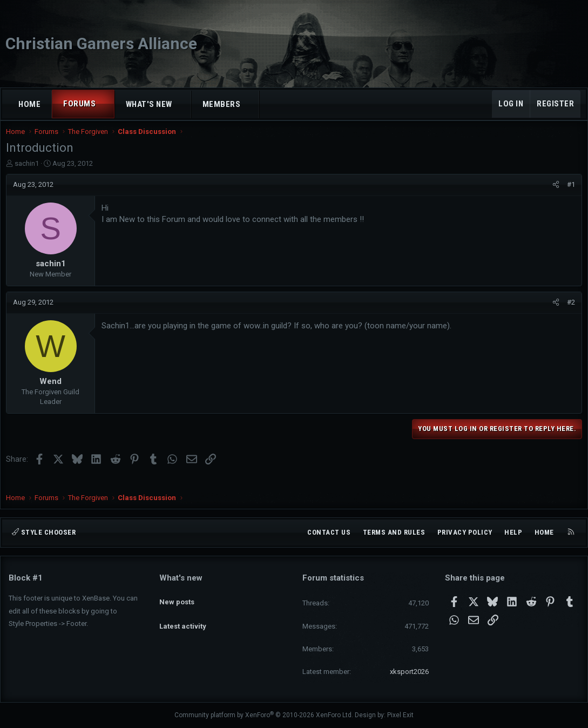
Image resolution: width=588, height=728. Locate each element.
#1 (568, 195)
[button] (106, 104)
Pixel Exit (400, 716)
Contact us (329, 532)
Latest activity (183, 616)
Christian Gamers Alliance (101, 43)
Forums (79, 104)
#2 (568, 313)
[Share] (553, 196)
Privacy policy (465, 532)
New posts (177, 597)
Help (513, 532)
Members (222, 104)
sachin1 (29, 174)
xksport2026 (409, 672)
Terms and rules (394, 532)
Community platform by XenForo (264, 716)
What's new (149, 104)
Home (29, 104)
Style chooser (44, 532)
